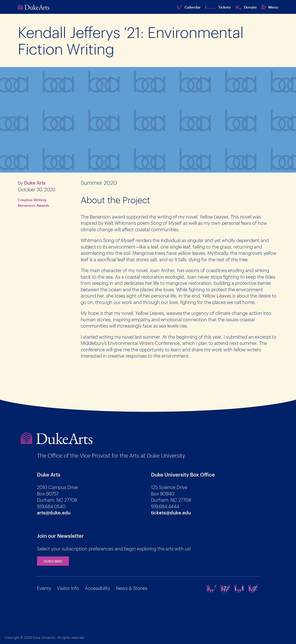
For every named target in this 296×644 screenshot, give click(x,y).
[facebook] (225, 588)
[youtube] (239, 588)
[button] (270, 7)
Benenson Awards (34, 205)
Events (44, 588)
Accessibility (97, 588)
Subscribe (53, 561)
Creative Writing (32, 200)
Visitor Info (68, 588)
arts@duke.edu (54, 513)
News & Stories (132, 588)
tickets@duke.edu (171, 513)
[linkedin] (253, 588)
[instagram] (212, 588)
